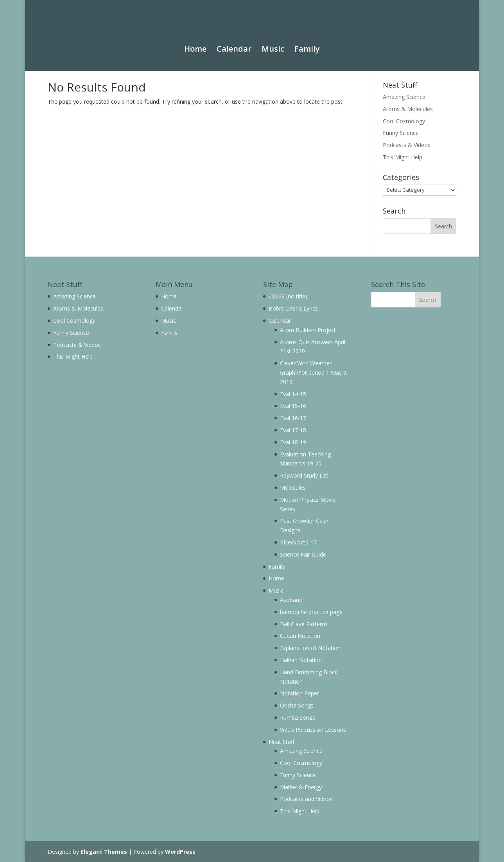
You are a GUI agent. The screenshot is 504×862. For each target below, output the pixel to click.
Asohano (291, 600)
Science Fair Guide (303, 554)
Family (307, 44)
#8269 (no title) (288, 296)
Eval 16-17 (293, 418)
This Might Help (403, 157)
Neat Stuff (282, 742)
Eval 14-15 (293, 394)
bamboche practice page (311, 612)
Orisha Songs (297, 705)
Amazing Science (404, 97)
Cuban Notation (300, 636)
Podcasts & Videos (407, 145)
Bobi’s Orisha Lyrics (293, 308)
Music (273, 44)
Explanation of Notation (310, 648)
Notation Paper (300, 693)
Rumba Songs (298, 717)
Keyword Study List (304, 475)
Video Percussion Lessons (313, 730)
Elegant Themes (104, 852)
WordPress (180, 852)
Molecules (293, 488)
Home (195, 44)
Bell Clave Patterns (304, 624)
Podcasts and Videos (306, 799)
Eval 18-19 (293, 442)
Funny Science (401, 133)
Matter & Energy (301, 787)
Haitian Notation (301, 660)
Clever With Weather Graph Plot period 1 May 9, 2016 (314, 373)
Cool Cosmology (404, 121)
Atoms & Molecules (408, 109)
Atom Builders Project (308, 330)
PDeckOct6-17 (298, 542)
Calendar (234, 44)
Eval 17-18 (293, 430)
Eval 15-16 (293, 406)
